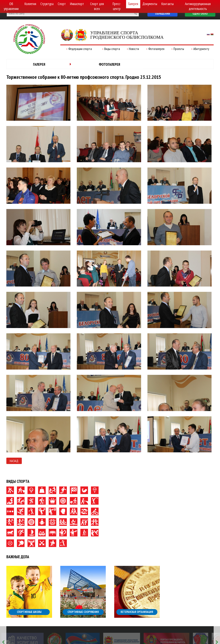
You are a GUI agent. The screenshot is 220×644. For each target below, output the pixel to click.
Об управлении (11, 6)
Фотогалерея (156, 49)
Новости (134, 49)
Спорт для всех (97, 6)
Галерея (133, 4)
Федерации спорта (80, 49)
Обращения (162, 14)
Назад (14, 461)
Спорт (62, 4)
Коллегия (30, 4)
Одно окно (200, 14)
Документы (150, 4)
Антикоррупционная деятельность (198, 6)
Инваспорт (77, 4)
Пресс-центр (117, 6)
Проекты (179, 49)
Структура (47, 4)
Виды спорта (112, 49)
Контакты (168, 4)
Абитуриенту (201, 49)
